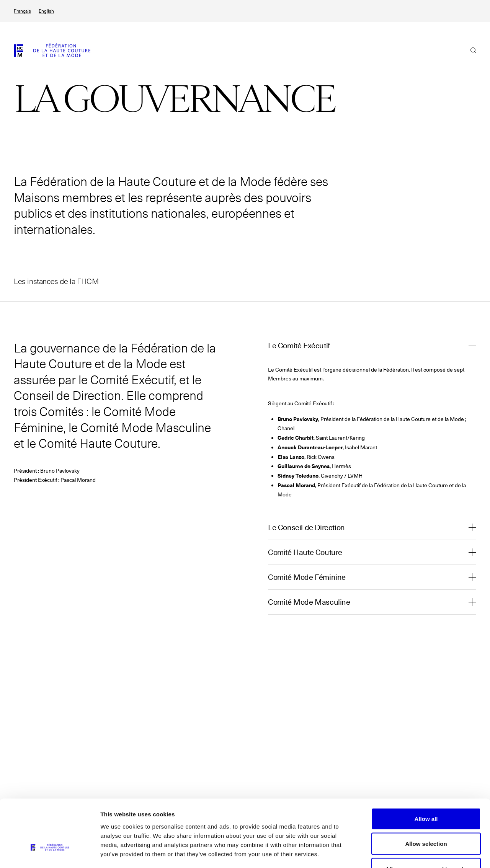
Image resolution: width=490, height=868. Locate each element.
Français (22, 11)
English (46, 11)
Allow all (426, 768)
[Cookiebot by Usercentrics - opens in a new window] (50, 853)
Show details (402, 853)
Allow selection (426, 793)
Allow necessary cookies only (426, 818)
